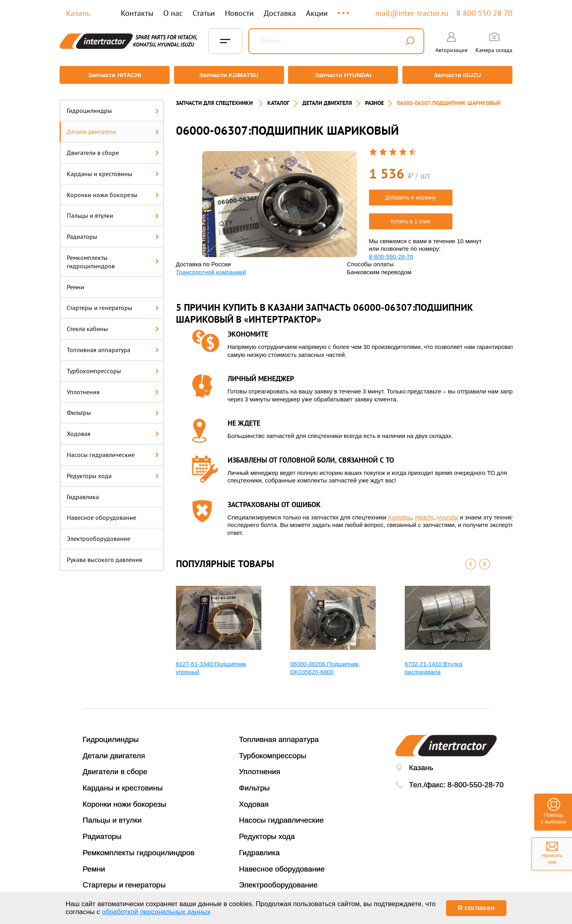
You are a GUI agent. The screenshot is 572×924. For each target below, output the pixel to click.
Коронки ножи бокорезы (113, 191)
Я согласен (476, 908)
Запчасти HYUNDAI (344, 75)
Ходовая (113, 430)
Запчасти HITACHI (113, 75)
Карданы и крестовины (113, 170)
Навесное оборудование (101, 514)
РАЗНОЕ (374, 99)
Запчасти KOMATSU (228, 75)
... (344, 9)
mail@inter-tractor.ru (412, 13)
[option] (280, 200)
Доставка (280, 13)
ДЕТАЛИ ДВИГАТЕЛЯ (327, 99)
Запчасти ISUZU (459, 75)
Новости (239, 13)
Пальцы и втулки (113, 212)
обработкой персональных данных (156, 912)
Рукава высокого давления (104, 556)
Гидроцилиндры (113, 107)
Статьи (204, 13)
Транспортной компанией (211, 268)
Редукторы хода (113, 472)
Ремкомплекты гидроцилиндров (113, 258)
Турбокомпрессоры (113, 367)
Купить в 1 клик (411, 217)
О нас (173, 13)
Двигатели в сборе (113, 149)
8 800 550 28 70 (484, 13)
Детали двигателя (113, 128)
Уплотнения (113, 388)
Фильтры (113, 409)
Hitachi (424, 513)
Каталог (278, 99)
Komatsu (400, 513)
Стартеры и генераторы (113, 304)
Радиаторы (113, 233)
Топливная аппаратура (113, 346)
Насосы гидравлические (113, 451)
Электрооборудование (99, 535)
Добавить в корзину (411, 194)
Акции (317, 13)
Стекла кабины (113, 325)
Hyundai (447, 513)
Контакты (137, 13)
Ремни (75, 283)
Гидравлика (83, 493)
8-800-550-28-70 (391, 253)
